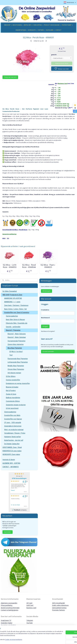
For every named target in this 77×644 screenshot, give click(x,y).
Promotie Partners (58, 610)
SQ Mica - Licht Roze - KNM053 (10, 266)
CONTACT (58, 30)
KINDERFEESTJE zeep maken (12, 451)
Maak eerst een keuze (62, 63)
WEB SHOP (7, 25)
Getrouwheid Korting (59, 608)
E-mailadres (45, 310)
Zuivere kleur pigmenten (16, 344)
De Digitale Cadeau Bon (12, 444)
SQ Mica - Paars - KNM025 (48, 266)
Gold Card (30, 605)
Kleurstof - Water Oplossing (17, 334)
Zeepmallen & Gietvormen (13, 426)
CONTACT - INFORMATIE (11, 467)
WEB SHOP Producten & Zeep (12, 295)
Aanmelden (7, 532)
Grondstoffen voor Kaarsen (13, 419)
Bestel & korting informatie (10, 608)
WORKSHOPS (32, 30)
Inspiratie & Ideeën (9, 460)
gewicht (54, 55)
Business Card (31, 608)
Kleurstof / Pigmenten (13, 330)
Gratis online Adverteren (60, 605)
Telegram (30, 620)
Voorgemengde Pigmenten (16, 341)
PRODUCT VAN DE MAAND (52, 25)
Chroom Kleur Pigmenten (16, 369)
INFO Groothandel (58, 603)
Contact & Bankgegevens (10, 610)
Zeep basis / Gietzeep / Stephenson (16, 305)
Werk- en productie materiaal (14, 430)
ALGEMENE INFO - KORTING (11, 463)
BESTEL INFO (28, 25)
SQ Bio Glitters (11, 376)
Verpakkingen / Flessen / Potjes (15, 433)
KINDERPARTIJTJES (21, 30)
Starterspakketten (12, 316)
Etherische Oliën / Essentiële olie (17, 323)
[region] (25, 636)
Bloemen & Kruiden (12, 387)
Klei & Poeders (11, 391)
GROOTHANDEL (17, 25)
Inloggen (45, 326)
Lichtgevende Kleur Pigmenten (18, 362)
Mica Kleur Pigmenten (15, 348)
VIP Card (29, 603)
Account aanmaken (48, 351)
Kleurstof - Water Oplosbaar (17, 337)
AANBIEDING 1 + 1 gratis (12, 302)
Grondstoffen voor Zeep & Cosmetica (17, 312)
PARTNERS (41, 30)
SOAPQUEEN (50, 30)
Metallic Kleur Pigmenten (16, 366)
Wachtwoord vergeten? (48, 331)
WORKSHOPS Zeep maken (11, 454)
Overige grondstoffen (13, 380)
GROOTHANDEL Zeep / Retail (12, 447)
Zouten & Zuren (11, 394)
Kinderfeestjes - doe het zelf (14, 440)
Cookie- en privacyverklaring (30, 640)
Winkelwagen (46, 291)
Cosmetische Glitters (13, 401)
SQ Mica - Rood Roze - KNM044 (29, 266)
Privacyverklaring (7, 605)
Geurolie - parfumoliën (13, 327)
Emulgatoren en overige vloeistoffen (18, 383)
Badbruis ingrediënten (13, 398)
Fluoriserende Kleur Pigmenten (18, 359)
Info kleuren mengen (14, 373)
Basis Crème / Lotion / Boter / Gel (15, 309)
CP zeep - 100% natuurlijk (13, 423)
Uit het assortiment (12, 408)
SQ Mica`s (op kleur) (16, 352)
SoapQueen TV (6, 620)
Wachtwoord (45, 318)
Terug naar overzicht (10, 77)
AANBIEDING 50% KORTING (13, 298)
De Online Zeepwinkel (10, 291)
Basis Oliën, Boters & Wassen (15, 320)
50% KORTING (38, 25)
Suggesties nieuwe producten (16, 405)
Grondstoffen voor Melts (12, 415)
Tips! (11, 355)
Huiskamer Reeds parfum (13, 437)
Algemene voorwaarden (9, 603)
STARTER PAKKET (67, 25)
